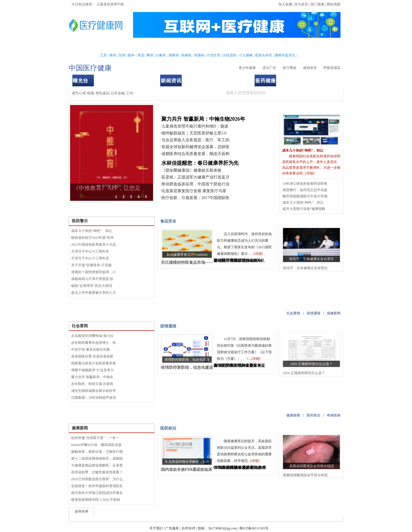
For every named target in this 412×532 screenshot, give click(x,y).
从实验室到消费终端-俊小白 (92, 336)
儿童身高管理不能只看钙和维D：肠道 (195, 126)
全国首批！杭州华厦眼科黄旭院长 (97, 486)
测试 (302, 46)
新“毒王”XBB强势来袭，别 (238, 365)
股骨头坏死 (264, 55)
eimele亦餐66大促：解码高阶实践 (96, 445)
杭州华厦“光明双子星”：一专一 (95, 438)
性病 (122, 55)
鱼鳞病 (186, 55)
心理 (287, 46)
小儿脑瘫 (246, 55)
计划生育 (213, 55)
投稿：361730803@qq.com (217, 528)
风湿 (141, 55)
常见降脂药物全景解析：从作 (187, 462)
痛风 (113, 55)
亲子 (146, 46)
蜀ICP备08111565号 (254, 528)
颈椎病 (174, 55)
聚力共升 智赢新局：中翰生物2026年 (203, 119)
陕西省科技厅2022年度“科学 (93, 238)
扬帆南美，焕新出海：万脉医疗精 (97, 452)
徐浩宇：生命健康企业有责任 (312, 259)
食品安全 (142, 80)
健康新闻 (294, 80)
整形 (272, 46)
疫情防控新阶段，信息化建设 (187, 360)
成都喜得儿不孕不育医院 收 (92, 279)
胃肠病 (199, 55)
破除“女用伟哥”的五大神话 (92, 286)
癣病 (150, 55)
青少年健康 (247, 68)
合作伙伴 (189, 528)
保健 (176, 46)
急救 (191, 46)
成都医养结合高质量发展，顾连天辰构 (195, 154)
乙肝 (104, 55)
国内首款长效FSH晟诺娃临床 (187, 470)
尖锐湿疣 (229, 55)
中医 (205, 46)
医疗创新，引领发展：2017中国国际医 (195, 198)
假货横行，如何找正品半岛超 (305, 190)
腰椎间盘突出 (285, 55)
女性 (117, 46)
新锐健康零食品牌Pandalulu (187, 255)
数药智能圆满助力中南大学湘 (305, 196)
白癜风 (161, 55)
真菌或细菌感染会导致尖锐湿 (312, 466)
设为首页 (301, 4)
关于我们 (156, 528)
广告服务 (172, 528)
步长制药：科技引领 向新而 (92, 384)
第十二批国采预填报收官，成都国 (97, 458)
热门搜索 (318, 4)
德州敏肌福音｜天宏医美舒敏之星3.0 (194, 133)
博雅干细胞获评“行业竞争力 (93, 370)
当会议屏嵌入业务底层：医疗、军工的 (195, 140)
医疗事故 (290, 68)
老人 (220, 46)
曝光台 (289, 109)
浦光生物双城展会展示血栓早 (94, 391)
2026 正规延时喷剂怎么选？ (311, 364)
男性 (102, 46)
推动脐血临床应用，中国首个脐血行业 (195, 184)
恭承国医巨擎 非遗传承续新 (92, 356)
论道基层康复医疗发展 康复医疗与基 (194, 191)
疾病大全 (239, 46)
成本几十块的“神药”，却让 (303, 150)
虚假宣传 (310, 68)
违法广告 (269, 68)
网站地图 (334, 4)
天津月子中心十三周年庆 (90, 251)
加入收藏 (285, 4)
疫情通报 (218, 80)
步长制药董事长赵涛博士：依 (94, 343)
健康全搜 (320, 46)
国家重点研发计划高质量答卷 (94, 363)
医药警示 (104, 80)
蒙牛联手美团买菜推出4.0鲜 (238, 260)
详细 (310, 173)
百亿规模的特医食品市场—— (187, 262)
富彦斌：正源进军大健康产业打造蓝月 (195, 177)
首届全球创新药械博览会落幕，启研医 (195, 147)
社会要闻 (199, 80)
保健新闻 (237, 80)
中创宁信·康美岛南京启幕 (91, 350)
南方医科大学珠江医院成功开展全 (97, 493)
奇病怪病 (332, 80)
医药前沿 (313, 80)
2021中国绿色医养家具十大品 (94, 245)
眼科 (131, 55)
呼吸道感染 (332, 68)
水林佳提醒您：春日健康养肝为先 (200, 163)
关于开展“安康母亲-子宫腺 (91, 265)
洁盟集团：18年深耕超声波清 (94, 398)
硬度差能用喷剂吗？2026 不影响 (96, 500)
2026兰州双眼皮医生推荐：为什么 (97, 479)
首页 (88, 46)
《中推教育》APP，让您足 (107, 188)
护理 (161, 46)
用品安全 (123, 80)
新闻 (132, 46)
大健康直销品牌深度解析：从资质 (97, 465)
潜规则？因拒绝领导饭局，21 (94, 272)
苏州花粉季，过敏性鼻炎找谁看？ (97, 472)
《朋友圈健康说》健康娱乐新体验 (191, 170)
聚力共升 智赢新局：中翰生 (92, 377)
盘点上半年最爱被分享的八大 (94, 293)
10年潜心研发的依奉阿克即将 (305, 184)
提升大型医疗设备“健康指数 (304, 209)
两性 (257, 46)
